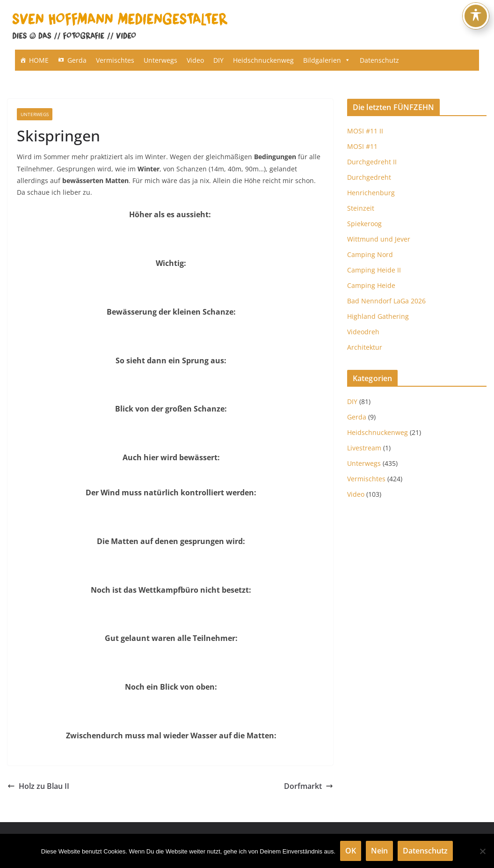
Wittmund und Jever (379, 239)
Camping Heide (371, 285)
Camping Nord (370, 254)
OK (351, 851)
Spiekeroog (364, 224)
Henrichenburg (371, 193)
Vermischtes (115, 60)
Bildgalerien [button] (327, 60)
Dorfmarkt (309, 786)
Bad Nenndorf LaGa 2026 (386, 301)
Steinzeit (361, 208)
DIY (218, 60)
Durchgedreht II (372, 162)
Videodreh (363, 332)
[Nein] (482, 851)
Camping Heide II (374, 270)
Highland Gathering (378, 316)
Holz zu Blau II (38, 786)
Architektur (365, 347)
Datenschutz (379, 60)
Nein (379, 851)
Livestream (364, 448)
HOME (39, 60)
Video (195, 60)
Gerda (77, 60)
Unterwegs (160, 60)
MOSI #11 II (365, 131)
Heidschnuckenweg (263, 60)
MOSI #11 (362, 146)
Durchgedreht (369, 177)
